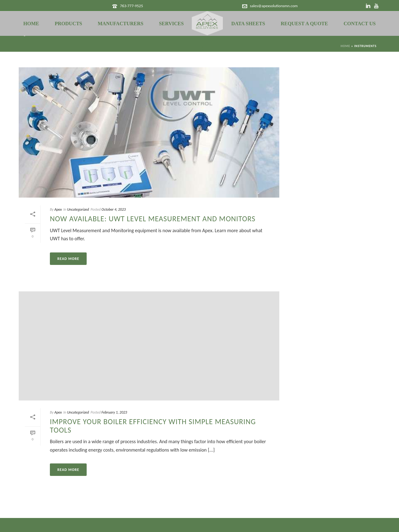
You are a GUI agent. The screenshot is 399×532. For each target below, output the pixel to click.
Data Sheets (248, 24)
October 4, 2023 (114, 209)
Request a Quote (304, 24)
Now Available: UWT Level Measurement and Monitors (153, 219)
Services (171, 24)
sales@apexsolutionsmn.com (274, 6)
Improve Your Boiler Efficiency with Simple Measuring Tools (153, 426)
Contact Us (360, 24)
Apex (58, 209)
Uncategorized (78, 209)
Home (31, 24)
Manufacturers (121, 24)
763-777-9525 (132, 6)
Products (68, 24)
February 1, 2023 (114, 412)
